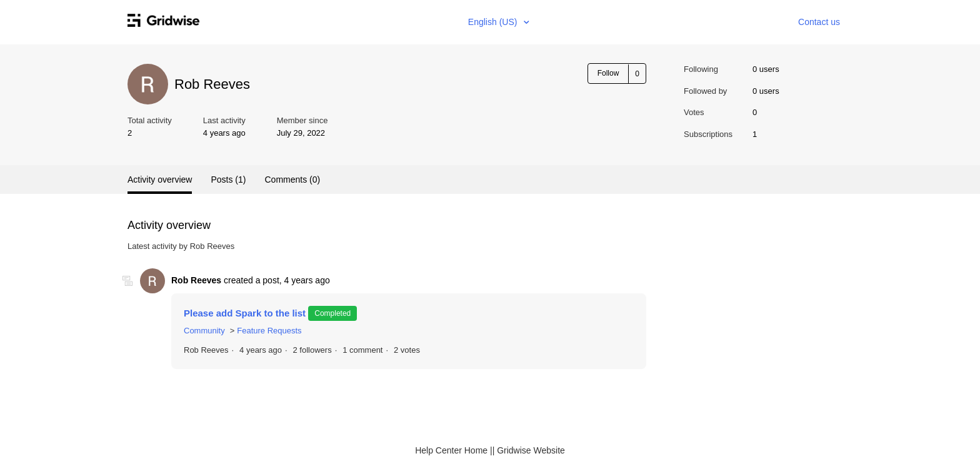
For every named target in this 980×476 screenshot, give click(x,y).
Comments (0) (292, 180)
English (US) (494, 22)
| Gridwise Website (529, 450)
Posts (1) (228, 180)
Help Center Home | (453, 450)
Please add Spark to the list (246, 313)
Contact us (819, 22)
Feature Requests (269, 331)
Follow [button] (608, 73)
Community (204, 331)
